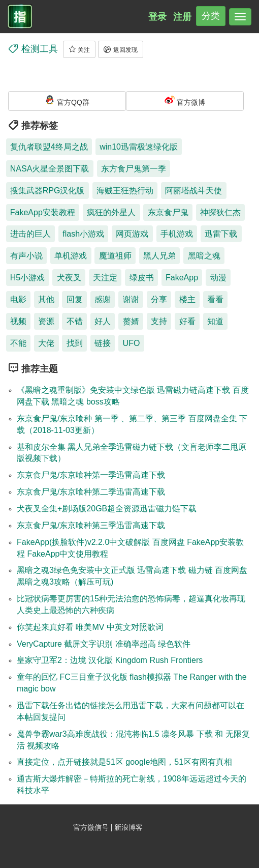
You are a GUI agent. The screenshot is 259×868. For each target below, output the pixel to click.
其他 (46, 299)
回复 (75, 299)
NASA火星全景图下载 (50, 169)
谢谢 (131, 299)
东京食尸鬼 (168, 212)
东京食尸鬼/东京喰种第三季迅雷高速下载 (91, 525)
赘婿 (131, 321)
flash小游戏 (83, 234)
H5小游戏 (27, 278)
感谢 (103, 299)
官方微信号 (92, 827)
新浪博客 (128, 827)
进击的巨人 (30, 234)
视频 (18, 321)
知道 (215, 321)
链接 (103, 343)
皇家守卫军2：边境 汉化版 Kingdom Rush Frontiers (110, 660)
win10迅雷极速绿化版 (139, 147)
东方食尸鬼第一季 (134, 169)
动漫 (218, 278)
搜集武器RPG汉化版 (47, 191)
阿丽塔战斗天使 (193, 191)
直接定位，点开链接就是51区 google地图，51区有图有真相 (124, 762)
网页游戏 (132, 234)
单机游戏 (71, 256)
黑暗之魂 (204, 256)
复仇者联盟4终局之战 (49, 147)
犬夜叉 (69, 278)
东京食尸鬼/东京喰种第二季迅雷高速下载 (91, 492)
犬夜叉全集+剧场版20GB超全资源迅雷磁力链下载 (107, 509)
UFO (132, 343)
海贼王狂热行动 (125, 191)
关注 (79, 49)
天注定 (105, 278)
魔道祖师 (115, 256)
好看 (187, 321)
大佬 (46, 343)
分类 (211, 16)
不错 (75, 321)
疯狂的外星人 (111, 212)
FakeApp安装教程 (43, 212)
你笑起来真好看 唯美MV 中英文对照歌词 (90, 627)
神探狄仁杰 (220, 212)
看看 (215, 299)
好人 (103, 321)
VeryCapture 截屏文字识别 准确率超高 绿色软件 (104, 644)
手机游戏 (177, 234)
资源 (46, 321)
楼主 (187, 299)
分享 (159, 299)
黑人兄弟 (159, 256)
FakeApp (182, 278)
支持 (159, 321)
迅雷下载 (221, 234)
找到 (75, 343)
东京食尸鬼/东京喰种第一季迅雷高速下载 (91, 475)
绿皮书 (142, 278)
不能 (18, 343)
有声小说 (26, 256)
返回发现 (120, 49)
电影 (18, 299)
